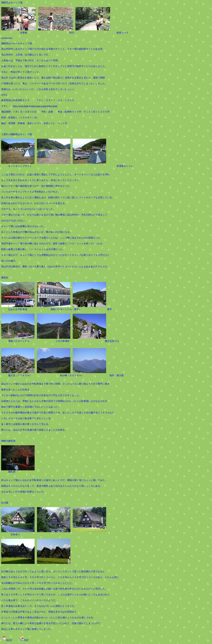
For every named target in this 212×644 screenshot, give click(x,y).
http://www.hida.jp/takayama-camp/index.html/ (35, 106)
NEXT (7, 640)
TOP (24, 640)
